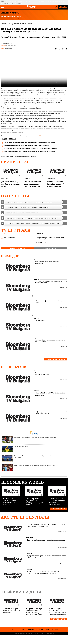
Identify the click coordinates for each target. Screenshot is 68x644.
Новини (36, 260)
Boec (8, 3)
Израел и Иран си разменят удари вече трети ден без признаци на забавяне (27, 146)
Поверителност (29, 633)
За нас (41, 629)
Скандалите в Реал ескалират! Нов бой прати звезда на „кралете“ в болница (29, 440)
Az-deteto (60, 1)
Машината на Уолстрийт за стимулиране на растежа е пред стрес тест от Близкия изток (31, 149)
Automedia (47, 1)
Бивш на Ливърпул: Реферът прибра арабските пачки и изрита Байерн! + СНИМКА (30, 468)
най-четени (15, 196)
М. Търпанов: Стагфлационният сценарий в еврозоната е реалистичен (51, 302)
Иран (8, 156)
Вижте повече (58, 509)
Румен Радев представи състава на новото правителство (47, 262)
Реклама (22, 629)
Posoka (4, 3)
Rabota (56, 1)
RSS (57, 629)
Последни (10, 256)
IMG (3, 1)
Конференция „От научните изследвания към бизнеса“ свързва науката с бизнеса (51, 413)
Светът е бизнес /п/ (8, 238)
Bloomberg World (23, 482)
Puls (37, 1)
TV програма (16, 230)
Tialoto (29, 1)
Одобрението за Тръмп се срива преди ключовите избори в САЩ (46, 557)
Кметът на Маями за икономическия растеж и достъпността (57, 501)
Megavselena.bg (19, 3)
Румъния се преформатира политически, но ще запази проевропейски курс (51, 282)
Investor (7, 1)
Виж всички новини (56, 359)
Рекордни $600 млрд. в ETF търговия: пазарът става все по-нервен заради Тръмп (34, 611)
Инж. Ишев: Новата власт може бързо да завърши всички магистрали (46, 541)
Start (1, 3)
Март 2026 (36, 319)
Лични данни (36, 633)
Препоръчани (14, 367)
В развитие (36, 279)
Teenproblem (42, 1)
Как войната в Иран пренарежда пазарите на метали (12, 610)
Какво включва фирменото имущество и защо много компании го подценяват (50, 374)
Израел (31, 156)
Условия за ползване (19, 633)
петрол (11, 156)
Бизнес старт (17, 162)
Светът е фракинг (40, 320)
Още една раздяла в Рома (15, 449)
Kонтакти (49, 629)
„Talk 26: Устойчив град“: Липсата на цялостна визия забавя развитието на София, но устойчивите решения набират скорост (51, 394)
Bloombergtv (15, 1)
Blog (64, 1)
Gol (26, 1)
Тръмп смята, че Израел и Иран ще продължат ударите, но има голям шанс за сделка (30, 143)
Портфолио (32, 629)
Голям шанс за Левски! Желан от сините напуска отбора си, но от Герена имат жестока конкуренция (32, 458)
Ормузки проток (18, 156)
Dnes (10, 1)
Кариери (13, 629)
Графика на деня (21, 592)
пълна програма (51, 248)
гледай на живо (17, 248)
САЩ (35, 156)
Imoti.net (52, 1)
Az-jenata (33, 1)
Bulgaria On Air (21, 1)
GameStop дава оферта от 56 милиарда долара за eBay (34, 501)
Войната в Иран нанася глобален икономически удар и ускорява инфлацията (57, 611)
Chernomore (12, 3)
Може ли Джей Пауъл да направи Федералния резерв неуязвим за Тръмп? (50, 341)
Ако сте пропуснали (25, 517)
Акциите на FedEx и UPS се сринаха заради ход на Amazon (11, 501)
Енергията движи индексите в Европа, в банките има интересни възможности (46, 525)
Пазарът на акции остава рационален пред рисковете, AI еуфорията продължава (43, 572)
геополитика (25, 156)
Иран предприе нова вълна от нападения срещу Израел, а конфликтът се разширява (30, 151)
